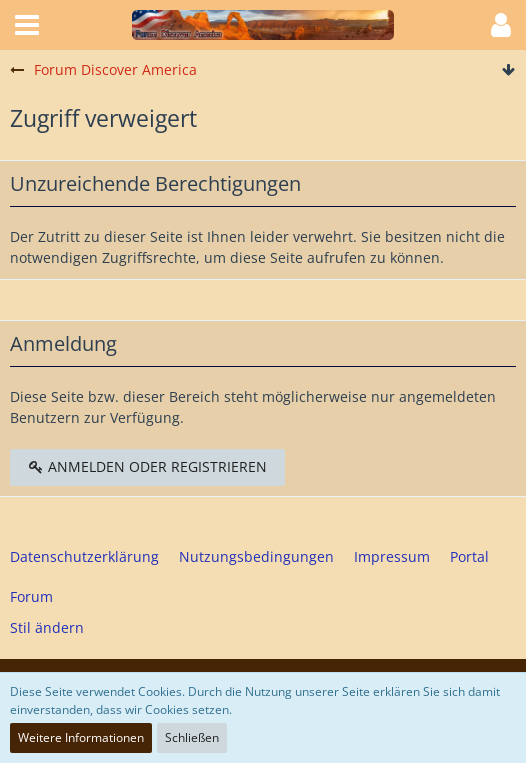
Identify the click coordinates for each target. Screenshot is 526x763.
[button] (27, 25)
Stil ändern (47, 627)
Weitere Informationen (81, 737)
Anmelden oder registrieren (147, 466)
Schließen (192, 737)
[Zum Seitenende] (508, 70)
